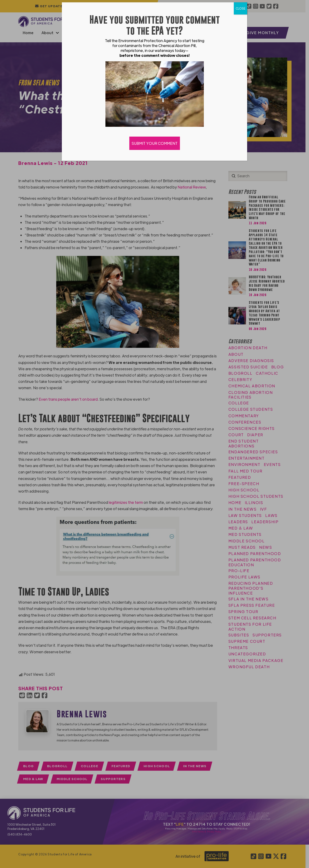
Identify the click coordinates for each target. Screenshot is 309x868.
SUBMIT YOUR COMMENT (155, 143)
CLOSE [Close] (240, 8)
